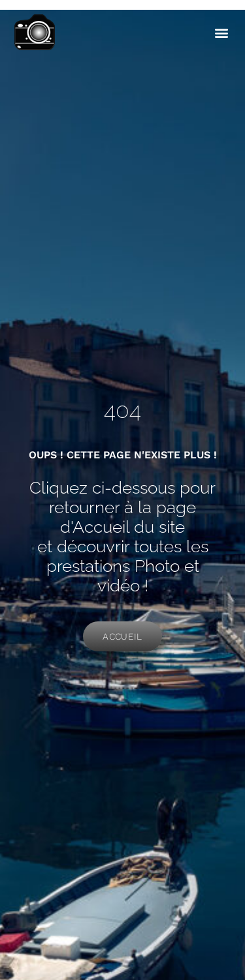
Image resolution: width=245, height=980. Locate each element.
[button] (221, 33)
